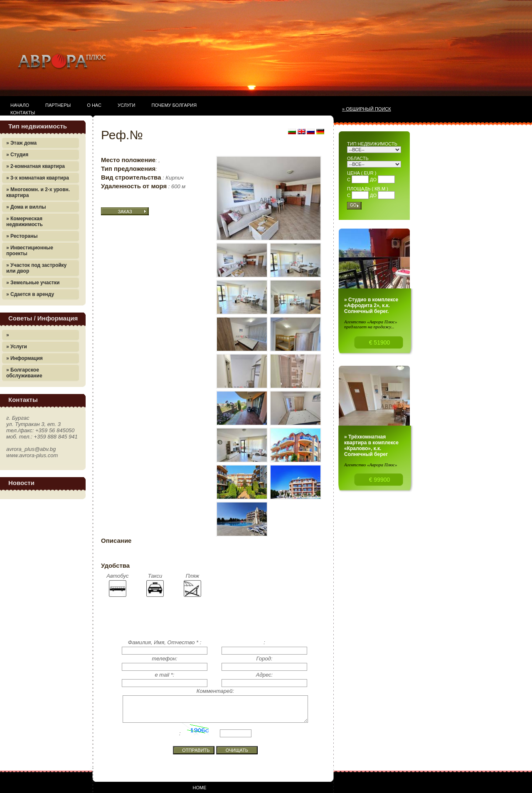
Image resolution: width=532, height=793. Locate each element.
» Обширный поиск (367, 109)
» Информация (25, 358)
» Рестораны (22, 236)
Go (353, 205)
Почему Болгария (174, 105)
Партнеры (58, 105)
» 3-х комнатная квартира (38, 178)
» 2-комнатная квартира (36, 166)
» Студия (17, 155)
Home (200, 788)
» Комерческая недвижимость (25, 222)
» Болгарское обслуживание (24, 373)
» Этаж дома (21, 143)
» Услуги (17, 347)
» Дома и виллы (26, 207)
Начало (20, 105)
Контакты (23, 113)
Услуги (127, 105)
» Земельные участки (33, 283)
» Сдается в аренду (30, 294)
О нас (94, 105)
